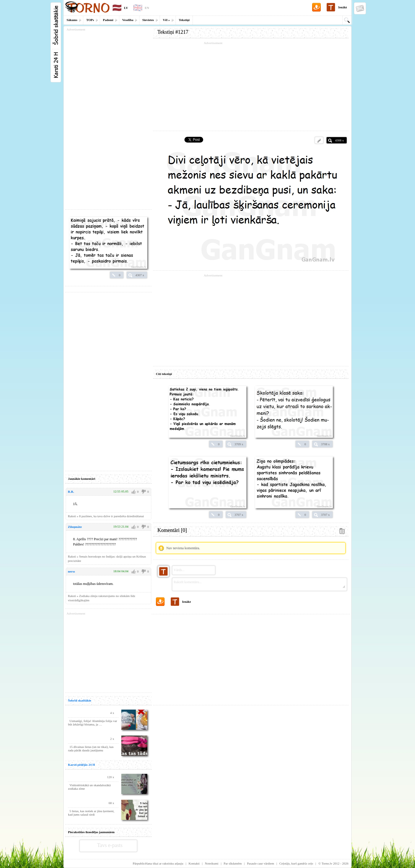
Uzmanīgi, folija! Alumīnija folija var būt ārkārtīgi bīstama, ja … (93, 723)
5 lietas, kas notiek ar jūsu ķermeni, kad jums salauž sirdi (91, 813)
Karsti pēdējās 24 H (81, 765)
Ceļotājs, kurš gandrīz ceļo (296, 863)
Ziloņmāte (75, 527)
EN (147, 8)
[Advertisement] (251, 86)
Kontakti (194, 863)
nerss (71, 571)
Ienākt (343, 7)
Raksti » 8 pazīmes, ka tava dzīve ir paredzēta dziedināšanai (106, 516)
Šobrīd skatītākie (80, 700)
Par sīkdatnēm (233, 863)
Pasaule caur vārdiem (261, 863)
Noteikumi (212, 863)
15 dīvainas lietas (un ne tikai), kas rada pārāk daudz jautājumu (91, 748)
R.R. (71, 492)
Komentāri (172, 530)
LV (126, 8)
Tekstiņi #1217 (173, 32)
